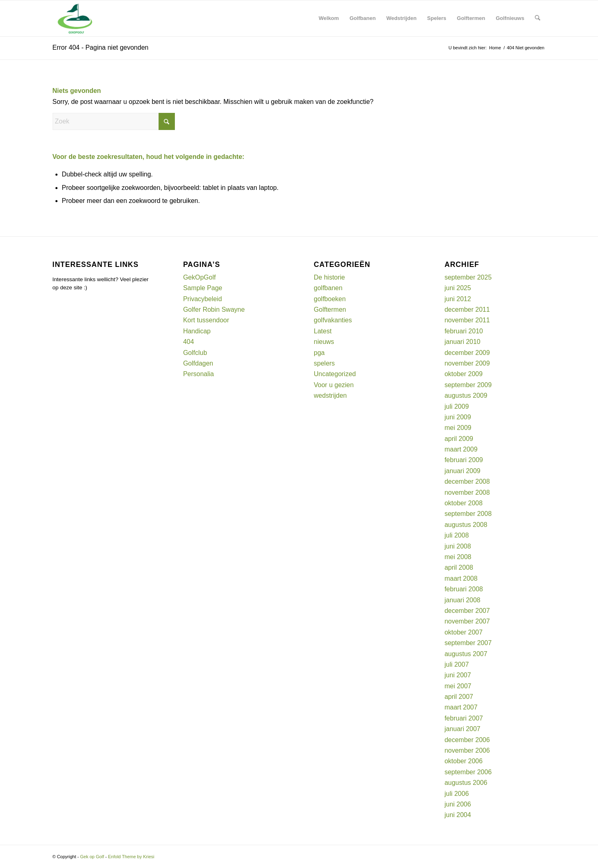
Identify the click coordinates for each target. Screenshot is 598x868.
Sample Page (203, 288)
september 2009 (468, 385)
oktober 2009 (463, 374)
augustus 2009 (466, 395)
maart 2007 (461, 707)
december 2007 (467, 611)
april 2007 (459, 697)
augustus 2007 (466, 654)
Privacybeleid (202, 299)
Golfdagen (198, 363)
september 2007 (468, 643)
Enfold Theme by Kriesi (131, 857)
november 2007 (467, 621)
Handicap (197, 331)
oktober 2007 (463, 632)
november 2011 (467, 320)
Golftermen (330, 310)
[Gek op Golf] (77, 18)
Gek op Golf (92, 857)
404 (189, 342)
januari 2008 (462, 600)
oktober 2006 (463, 761)
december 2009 (467, 353)
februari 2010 (463, 331)
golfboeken (330, 299)
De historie (329, 277)
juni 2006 (458, 804)
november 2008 (467, 492)
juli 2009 (457, 406)
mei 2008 (458, 557)
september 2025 (468, 277)
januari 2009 (462, 471)
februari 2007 (463, 718)
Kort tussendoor (206, 320)
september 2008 (468, 514)
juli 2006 (457, 794)
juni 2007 (458, 675)
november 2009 (467, 363)
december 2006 (467, 740)
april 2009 (459, 439)
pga (319, 353)
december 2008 (467, 481)
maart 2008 (461, 578)
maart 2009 (461, 449)
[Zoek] (537, 18)
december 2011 (467, 310)
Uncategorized (335, 374)
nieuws (324, 342)
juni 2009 (458, 417)
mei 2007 (458, 686)
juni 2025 (458, 288)
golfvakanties (333, 320)
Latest (323, 331)
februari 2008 (463, 589)
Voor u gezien (334, 385)
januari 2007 (462, 729)
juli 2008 (457, 535)
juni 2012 (458, 299)
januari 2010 (462, 342)
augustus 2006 (466, 783)
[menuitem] (329, 18)
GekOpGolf (199, 277)
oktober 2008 (463, 503)
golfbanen (328, 288)
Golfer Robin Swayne (214, 310)
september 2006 (468, 772)
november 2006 (467, 750)
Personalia (199, 374)
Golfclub (195, 353)
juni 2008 (458, 546)
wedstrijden (330, 395)
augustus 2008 (466, 525)
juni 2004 (458, 815)
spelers (324, 363)
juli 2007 (457, 664)
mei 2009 (458, 428)
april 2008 (459, 567)
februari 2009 (463, 460)
